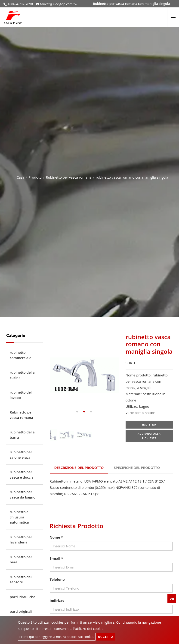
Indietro (149, 425)
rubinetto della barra (22, 435)
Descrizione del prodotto (79, 467)
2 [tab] (84, 412)
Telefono (57, 579)
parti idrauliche (23, 597)
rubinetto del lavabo (21, 395)
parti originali (21, 611)
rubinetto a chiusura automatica (19, 517)
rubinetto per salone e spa (21, 455)
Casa (20, 177)
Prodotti (35, 177)
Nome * (56, 537)
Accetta (106, 637)
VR (172, 599)
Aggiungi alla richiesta (149, 436)
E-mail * (56, 558)
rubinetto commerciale (21, 355)
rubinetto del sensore (21, 579)
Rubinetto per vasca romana (69, 177)
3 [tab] (91, 412)
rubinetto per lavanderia (21, 540)
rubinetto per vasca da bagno (23, 494)
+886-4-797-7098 (20, 4)
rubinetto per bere (21, 560)
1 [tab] (77, 412)
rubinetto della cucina (22, 375)
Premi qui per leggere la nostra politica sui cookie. (57, 637)
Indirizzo (57, 600)
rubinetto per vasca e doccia (22, 475)
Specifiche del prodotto (137, 467)
